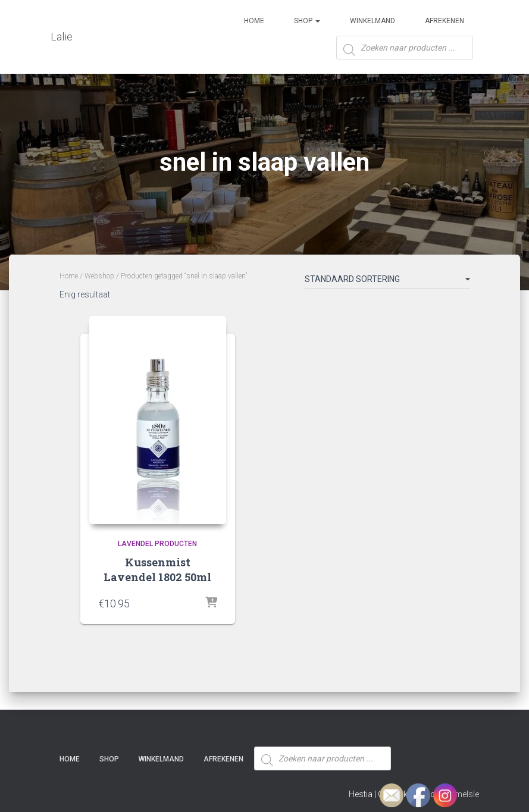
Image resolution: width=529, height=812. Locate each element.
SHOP (307, 21)
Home (254, 21)
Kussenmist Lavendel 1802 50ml (157, 570)
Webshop (99, 276)
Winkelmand (373, 21)
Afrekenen (445, 21)
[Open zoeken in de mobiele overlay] (405, 52)
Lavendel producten (157, 544)
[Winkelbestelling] (387, 281)
